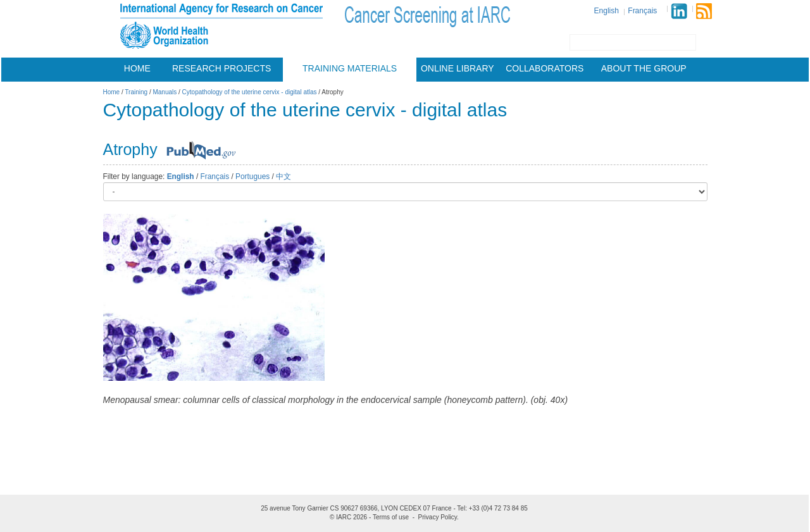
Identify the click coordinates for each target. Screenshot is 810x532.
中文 (283, 176)
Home (137, 68)
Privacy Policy (438, 517)
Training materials (350, 68)
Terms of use (391, 517)
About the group (644, 68)
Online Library (458, 68)
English (607, 11)
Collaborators (545, 68)
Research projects (221, 68)
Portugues (252, 176)
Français (642, 11)
